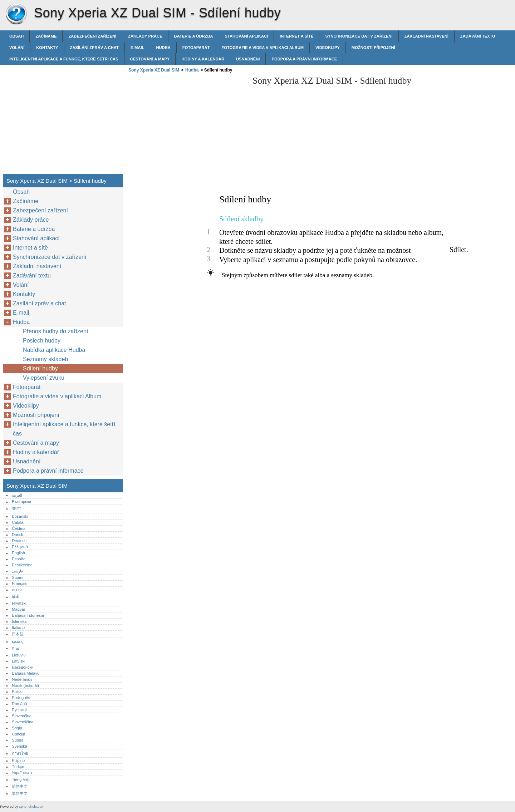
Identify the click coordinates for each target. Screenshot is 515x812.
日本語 (18, 634)
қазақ (17, 641)
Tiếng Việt (21, 779)
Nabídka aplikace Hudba (54, 350)
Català (18, 522)
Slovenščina (23, 722)
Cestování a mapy (150, 59)
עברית (17, 590)
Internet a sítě (296, 36)
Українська (22, 773)
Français (19, 584)
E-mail (138, 48)
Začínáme (46, 36)
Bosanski (20, 516)
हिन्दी (16, 597)
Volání (17, 48)
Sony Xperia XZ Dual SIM (16, 14)
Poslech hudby (42, 341)
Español (19, 559)
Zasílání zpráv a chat (94, 48)
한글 (16, 648)
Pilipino (18, 761)
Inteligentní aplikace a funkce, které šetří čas (64, 59)
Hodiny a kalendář (203, 59)
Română (19, 704)
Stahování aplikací (247, 36)
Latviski (18, 661)
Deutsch (19, 541)
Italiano (18, 628)
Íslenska (19, 621)
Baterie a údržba (194, 36)
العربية (17, 495)
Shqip (17, 728)
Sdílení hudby (40, 368)
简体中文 (20, 786)
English (18, 553)
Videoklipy (328, 48)
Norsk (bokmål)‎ (25, 685)
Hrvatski (19, 603)
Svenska (19, 746)
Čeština (19, 528)
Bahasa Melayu (26, 673)
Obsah (16, 36)
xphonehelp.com (31, 806)
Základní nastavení (426, 36)
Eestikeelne (22, 565)
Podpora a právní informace (304, 59)
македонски (23, 667)
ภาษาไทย (20, 753)
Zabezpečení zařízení (92, 36)
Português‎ (21, 698)
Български (21, 502)
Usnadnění (248, 59)
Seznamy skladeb (45, 359)
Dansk (18, 535)
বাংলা (16, 508)
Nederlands (22, 679)
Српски (18, 734)
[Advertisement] (187, 126)
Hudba (163, 48)
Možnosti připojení (373, 48)
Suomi (18, 577)
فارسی (17, 571)
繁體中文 (20, 793)
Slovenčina (22, 716)
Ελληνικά (20, 547)
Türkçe (18, 767)
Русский (19, 710)
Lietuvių (19, 655)
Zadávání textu (478, 36)
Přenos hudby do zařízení (55, 331)
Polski (17, 692)
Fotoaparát (196, 48)
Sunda (18, 740)
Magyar (18, 609)
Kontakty (47, 48)
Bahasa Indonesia (28, 615)
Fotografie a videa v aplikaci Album (263, 48)
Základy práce (145, 36)
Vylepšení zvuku (44, 378)
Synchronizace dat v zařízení (359, 36)
